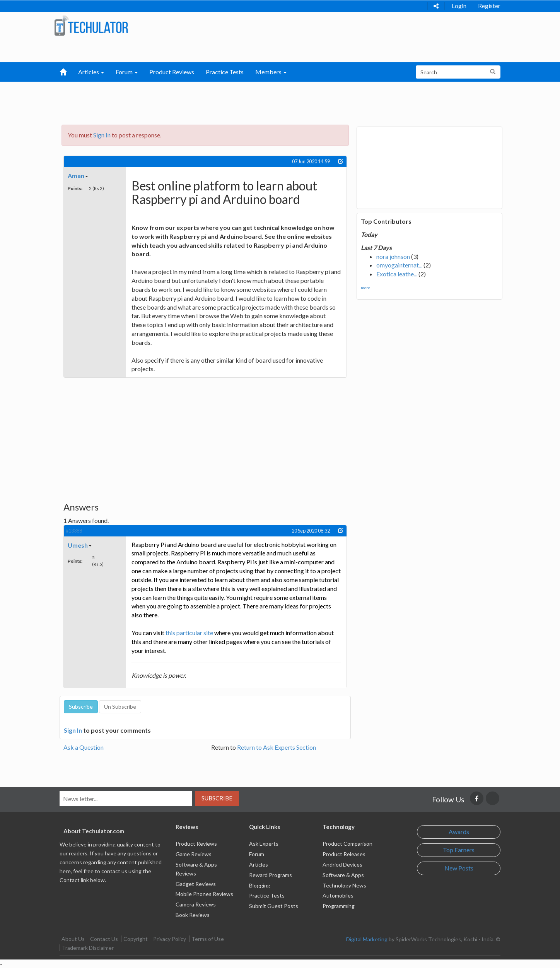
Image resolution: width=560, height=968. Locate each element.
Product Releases (344, 854)
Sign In (102, 135)
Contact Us (104, 939)
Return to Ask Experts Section (277, 747)
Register (489, 6)
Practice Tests (225, 72)
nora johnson (393, 256)
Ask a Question (84, 747)
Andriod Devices (342, 864)
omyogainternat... (399, 265)
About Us (73, 939)
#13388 (74, 531)
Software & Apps (343, 875)
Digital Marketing (367, 939)
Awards (459, 832)
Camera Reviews (196, 904)
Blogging (260, 885)
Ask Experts (264, 844)
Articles (259, 864)
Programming (339, 906)
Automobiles (338, 895)
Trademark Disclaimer (88, 948)
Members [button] (271, 72)
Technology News (344, 885)
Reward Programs (271, 875)
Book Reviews (193, 915)
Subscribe (217, 798)
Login (459, 6)
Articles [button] (91, 72)
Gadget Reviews (196, 884)
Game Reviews (194, 854)
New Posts (459, 868)
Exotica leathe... (397, 274)
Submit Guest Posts (274, 906)
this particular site (189, 633)
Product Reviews (172, 72)
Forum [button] (127, 72)
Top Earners (459, 850)
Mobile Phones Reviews (204, 894)
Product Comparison (347, 844)
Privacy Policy (170, 939)
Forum (257, 854)
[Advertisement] (240, 101)
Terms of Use (208, 939)
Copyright (136, 939)
